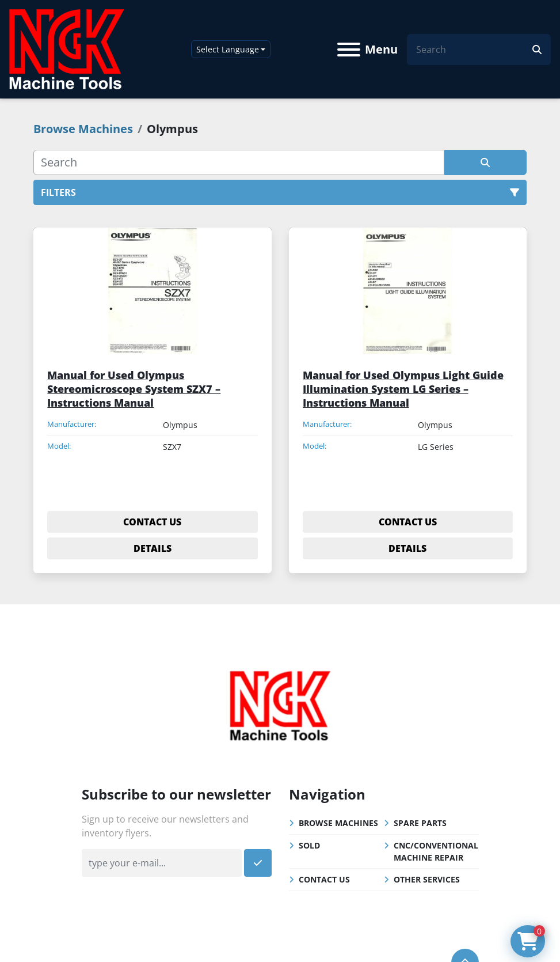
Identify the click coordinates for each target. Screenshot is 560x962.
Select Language (228, 49)
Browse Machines (338, 823)
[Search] (474, 50)
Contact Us (324, 879)
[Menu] (349, 50)
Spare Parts (420, 823)
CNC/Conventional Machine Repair (436, 851)
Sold (309, 845)
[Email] (162, 863)
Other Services (427, 879)
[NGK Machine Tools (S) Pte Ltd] (280, 704)
